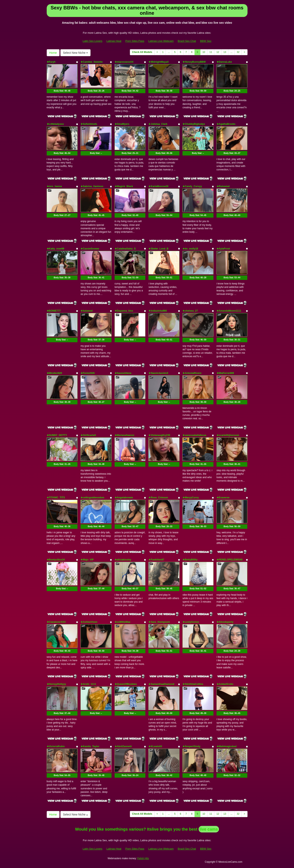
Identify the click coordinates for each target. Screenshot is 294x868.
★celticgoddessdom (92, 498)
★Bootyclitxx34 (56, 560)
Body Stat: (62, 91)
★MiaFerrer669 (225, 373)
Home (53, 53)
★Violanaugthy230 (159, 435)
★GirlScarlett (88, 435)
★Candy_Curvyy (192, 186)
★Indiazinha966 (158, 311)
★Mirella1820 (54, 373)
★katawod (87, 311)
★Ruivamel (223, 186)
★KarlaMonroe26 (158, 186)
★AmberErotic (225, 684)
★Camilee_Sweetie (92, 62)
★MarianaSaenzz (124, 435)
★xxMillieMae (123, 622)
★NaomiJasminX (158, 373)
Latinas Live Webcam (161, 41)
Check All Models (142, 52)
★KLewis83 (155, 746)
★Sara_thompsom (159, 622)
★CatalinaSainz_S (125, 249)
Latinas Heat (114, 41)
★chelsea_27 (190, 311)
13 (225, 52)
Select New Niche (75, 53)
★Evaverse (223, 498)
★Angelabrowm (124, 498)
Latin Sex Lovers (92, 41)
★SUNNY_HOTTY (57, 435)
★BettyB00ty (190, 560)
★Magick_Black (124, 186)
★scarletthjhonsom (228, 435)
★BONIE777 (54, 311)
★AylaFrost (223, 249)
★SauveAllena (123, 373)
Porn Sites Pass (135, 41)
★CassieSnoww (90, 249)
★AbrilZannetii (123, 746)
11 (211, 52)
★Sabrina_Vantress (92, 186)
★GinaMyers (122, 124)
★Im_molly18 (190, 249)
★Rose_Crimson (158, 498)
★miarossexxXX (124, 62)
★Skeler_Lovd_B (158, 249)
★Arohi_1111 (88, 684)
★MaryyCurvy (191, 498)
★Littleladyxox (55, 124)
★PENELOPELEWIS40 (230, 560)
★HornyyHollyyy (56, 684)
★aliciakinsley (123, 560)
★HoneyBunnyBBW (194, 62)
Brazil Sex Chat (187, 41)
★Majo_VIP (87, 560)
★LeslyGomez (191, 622)
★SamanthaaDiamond (161, 684)
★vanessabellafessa (194, 435)
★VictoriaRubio (56, 746)
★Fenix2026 (88, 373)
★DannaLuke (224, 62)
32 (238, 52)
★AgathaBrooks (226, 124)
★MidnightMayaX (159, 62)
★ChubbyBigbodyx (194, 124)
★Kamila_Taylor (90, 746)
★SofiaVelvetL (89, 124)
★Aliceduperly (225, 622)
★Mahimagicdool (227, 746)
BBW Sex (206, 41)
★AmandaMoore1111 (229, 311)
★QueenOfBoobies (126, 684)
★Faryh (51, 62)
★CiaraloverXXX (56, 622)
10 (204, 52)
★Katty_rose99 (55, 249)
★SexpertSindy (191, 746)
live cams (209, 829)
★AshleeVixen (89, 622)
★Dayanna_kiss (124, 311)
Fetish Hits (143, 858)
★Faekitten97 (156, 560)
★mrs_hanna (54, 186)
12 (218, 52)
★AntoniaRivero (192, 373)
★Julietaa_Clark (158, 124)
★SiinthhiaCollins (193, 684)
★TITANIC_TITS (56, 498)
